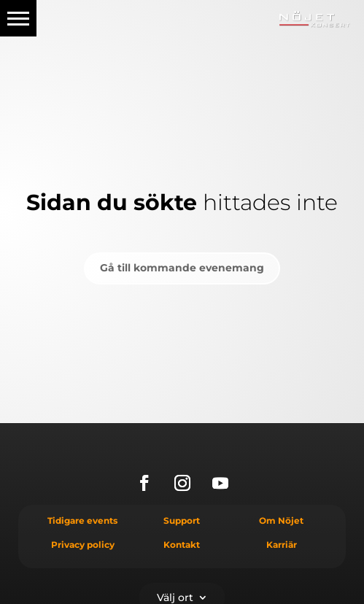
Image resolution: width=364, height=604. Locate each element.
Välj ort (175, 597)
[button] (18, 18)
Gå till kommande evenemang (182, 268)
